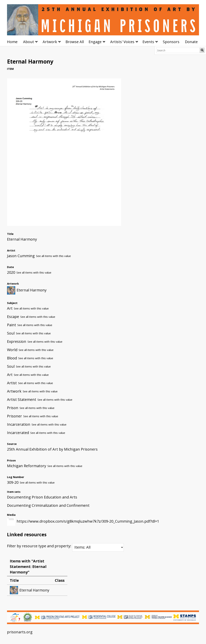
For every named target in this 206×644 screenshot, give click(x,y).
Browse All (75, 42)
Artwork (50, 42)
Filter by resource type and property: (65, 546)
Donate (191, 42)
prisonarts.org (20, 632)
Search (202, 50)
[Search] (178, 50)
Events (148, 42)
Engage (95, 42)
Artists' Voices (122, 42)
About (29, 42)
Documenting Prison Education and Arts (42, 497)
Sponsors (171, 42)
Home (12, 42)
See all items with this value (53, 256)
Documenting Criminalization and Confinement (48, 505)
